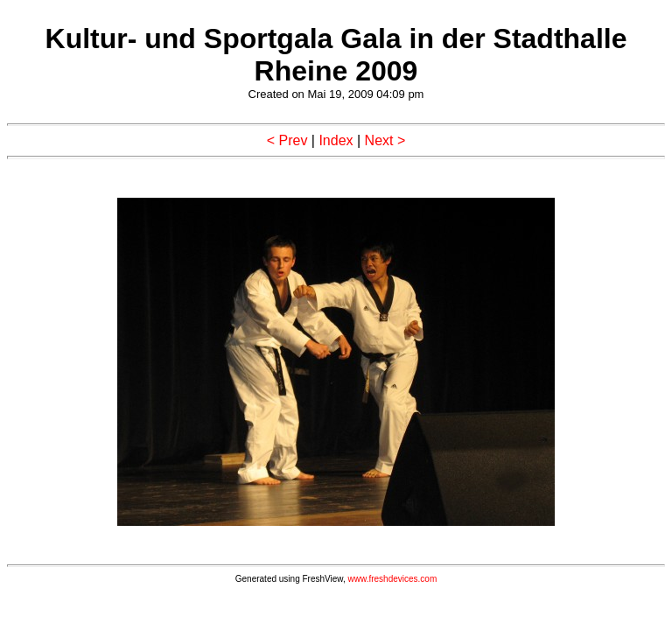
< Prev (287, 140)
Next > (385, 140)
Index (336, 140)
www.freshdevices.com (393, 579)
